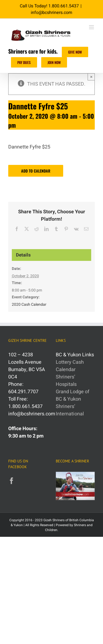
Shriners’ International (70, 410)
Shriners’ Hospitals (66, 381)
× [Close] (91, 77)
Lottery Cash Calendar (70, 366)
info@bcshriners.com (51, 13)
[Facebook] (12, 481)
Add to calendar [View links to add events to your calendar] (36, 171)
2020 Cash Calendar (29, 304)
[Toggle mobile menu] (92, 27)
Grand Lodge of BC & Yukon (73, 395)
